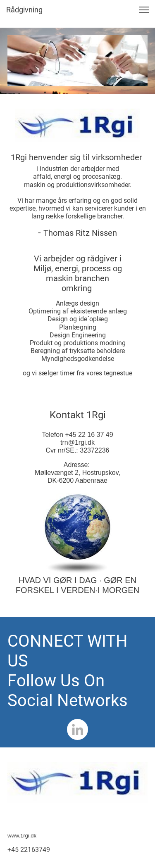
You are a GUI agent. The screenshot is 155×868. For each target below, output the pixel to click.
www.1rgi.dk (22, 836)
